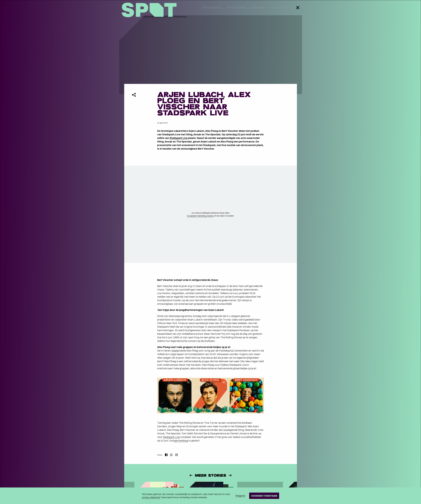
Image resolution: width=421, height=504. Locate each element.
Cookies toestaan (264, 496)
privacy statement (151, 497)
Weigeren (240, 496)
